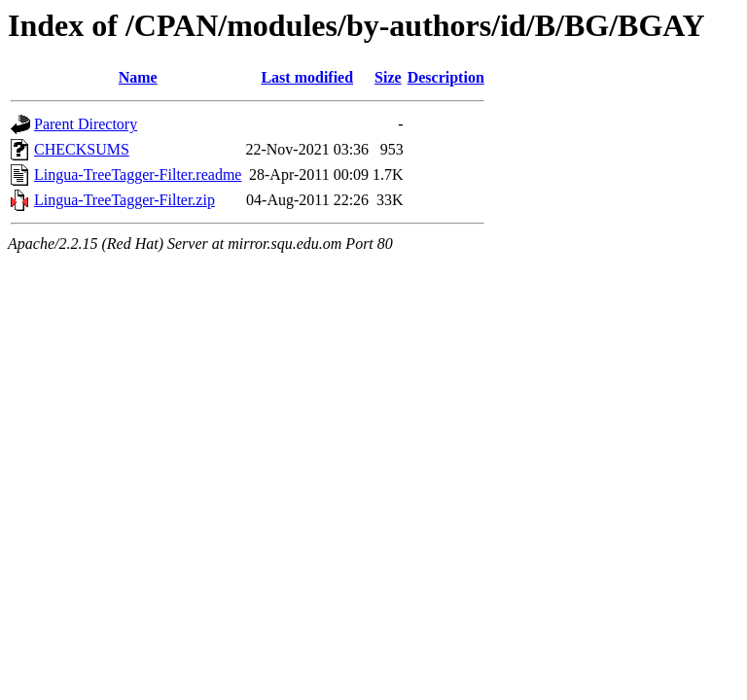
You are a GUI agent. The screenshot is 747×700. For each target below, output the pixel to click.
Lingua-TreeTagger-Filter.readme (138, 175)
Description (446, 77)
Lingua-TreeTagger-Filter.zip (124, 200)
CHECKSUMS (82, 149)
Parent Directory (86, 124)
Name (138, 77)
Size (388, 77)
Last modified (307, 77)
